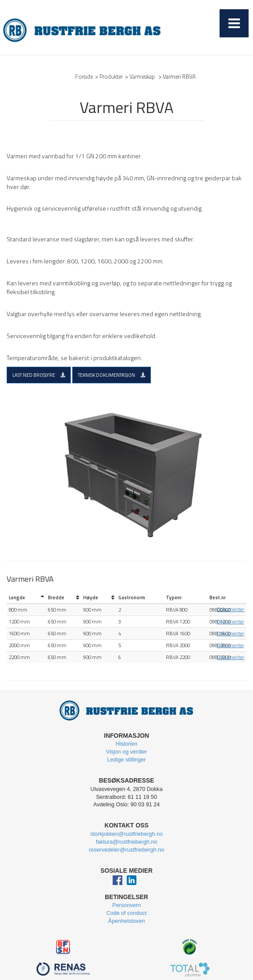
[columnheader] (26, 598)
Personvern (126, 905)
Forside (84, 77)
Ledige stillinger (127, 760)
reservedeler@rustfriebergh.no (126, 850)
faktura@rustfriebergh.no (127, 842)
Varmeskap (142, 77)
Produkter (111, 77)
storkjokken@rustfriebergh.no (126, 834)
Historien (127, 744)
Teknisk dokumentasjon (112, 375)
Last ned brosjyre (39, 375)
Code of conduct (127, 913)
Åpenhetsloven (126, 921)
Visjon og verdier (127, 752)
